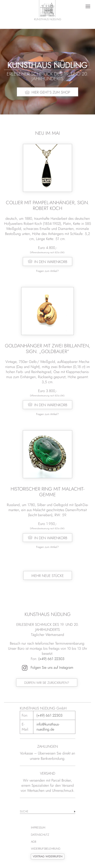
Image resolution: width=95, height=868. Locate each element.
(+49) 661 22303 (51, 659)
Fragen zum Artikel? (47, 271)
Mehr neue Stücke (48, 576)
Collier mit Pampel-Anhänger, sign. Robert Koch (47, 205)
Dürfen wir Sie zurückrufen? (47, 683)
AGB (34, 842)
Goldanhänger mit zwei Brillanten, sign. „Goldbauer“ (48, 349)
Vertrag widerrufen (48, 856)
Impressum (38, 828)
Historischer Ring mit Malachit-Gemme (47, 492)
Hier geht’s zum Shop (51, 92)
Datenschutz (40, 835)
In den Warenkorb (51, 262)
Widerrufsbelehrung (46, 849)
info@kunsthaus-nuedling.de (48, 727)
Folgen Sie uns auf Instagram (48, 667)
